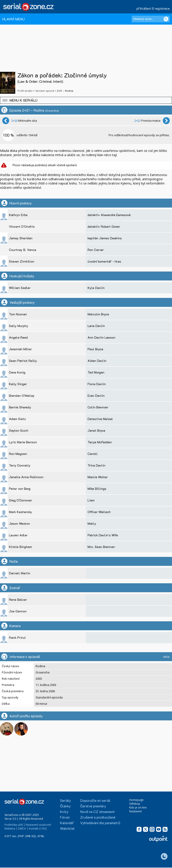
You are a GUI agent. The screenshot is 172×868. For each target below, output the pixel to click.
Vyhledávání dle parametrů (100, 823)
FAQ (44, 829)
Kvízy (64, 812)
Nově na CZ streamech (97, 812)
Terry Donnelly (20, 465)
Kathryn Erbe (18, 215)
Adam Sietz (17, 419)
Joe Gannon (18, 611)
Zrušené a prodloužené (98, 817)
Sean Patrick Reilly (23, 361)
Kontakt (34, 829)
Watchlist (67, 828)
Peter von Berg (20, 489)
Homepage (136, 800)
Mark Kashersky (20, 512)
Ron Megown (18, 454)
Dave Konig (17, 372)
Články (65, 806)
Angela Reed (18, 337)
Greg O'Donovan (20, 500)
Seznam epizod (45, 91)
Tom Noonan (18, 314)
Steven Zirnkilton (22, 261)
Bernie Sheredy (20, 407)
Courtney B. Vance (23, 250)
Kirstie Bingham (20, 547)
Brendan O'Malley (22, 396)
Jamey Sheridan (21, 238)
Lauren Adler (18, 535)
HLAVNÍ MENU (13, 19)
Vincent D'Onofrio (22, 226)
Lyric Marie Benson (23, 442)
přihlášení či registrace (153, 8)
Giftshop (135, 804)
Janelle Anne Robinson (26, 477)
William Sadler (20, 288)
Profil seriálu (25, 91)
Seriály (66, 800)
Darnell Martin (20, 573)
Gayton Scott (19, 430)
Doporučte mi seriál (95, 800)
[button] (86, 100)
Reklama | (11, 829)
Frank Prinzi (17, 638)
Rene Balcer (18, 600)
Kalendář (67, 823)
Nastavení (135, 811)
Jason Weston (19, 523)
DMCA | (23, 829)
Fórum (65, 817)
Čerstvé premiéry (93, 806)
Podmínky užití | (15, 825)
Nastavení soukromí (38, 825)
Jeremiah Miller (20, 349)
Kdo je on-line (138, 808)
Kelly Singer (18, 384)
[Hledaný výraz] (151, 19)
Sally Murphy (19, 326)
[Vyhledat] (166, 19)
